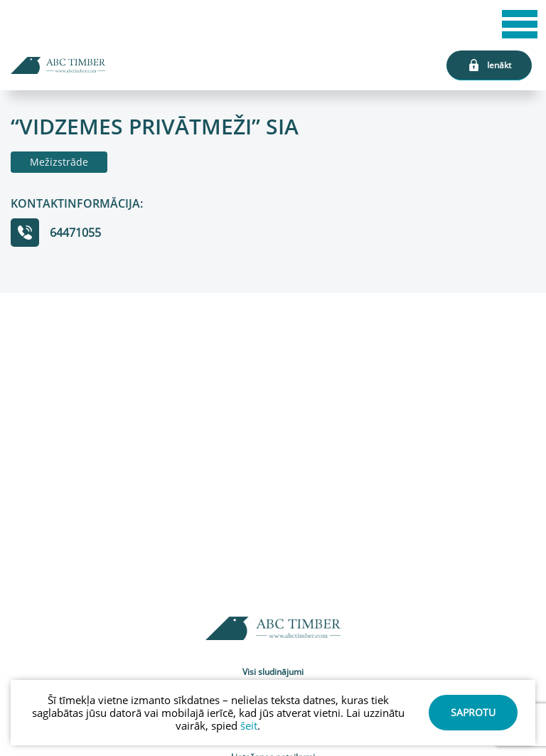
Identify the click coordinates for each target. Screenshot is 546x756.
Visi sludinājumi (273, 672)
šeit (249, 725)
